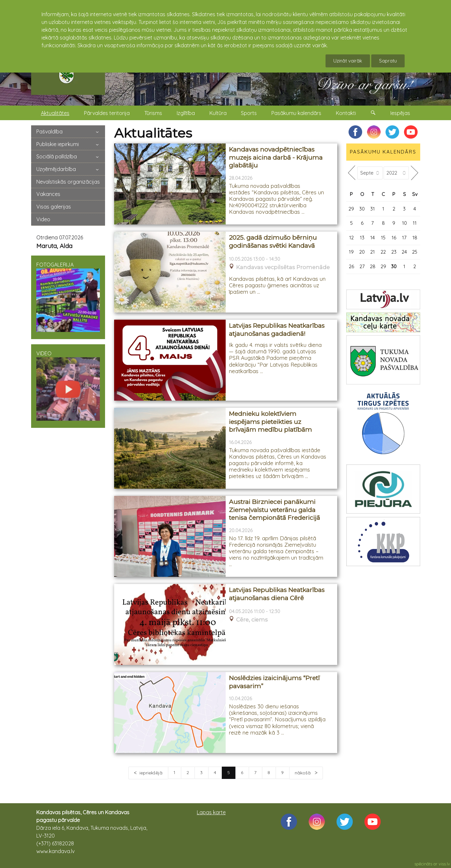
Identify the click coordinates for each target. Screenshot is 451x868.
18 (415, 238)
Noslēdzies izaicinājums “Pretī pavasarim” (274, 682)
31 (373, 209)
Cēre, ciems (252, 620)
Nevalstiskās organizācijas (68, 182)
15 (383, 238)
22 (383, 252)
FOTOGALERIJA (68, 297)
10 (404, 223)
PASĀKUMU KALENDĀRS (383, 152)
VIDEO (68, 385)
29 (351, 209)
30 (362, 209)
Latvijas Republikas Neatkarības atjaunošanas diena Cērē (277, 594)
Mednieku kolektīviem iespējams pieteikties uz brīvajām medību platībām (270, 422)
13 (362, 238)
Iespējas (400, 113)
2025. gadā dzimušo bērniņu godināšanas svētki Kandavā (273, 242)
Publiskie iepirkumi (58, 144)
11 (415, 223)
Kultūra (218, 113)
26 (351, 266)
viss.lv (444, 864)
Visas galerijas (54, 207)
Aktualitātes (55, 113)
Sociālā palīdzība (57, 156)
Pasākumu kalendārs (296, 113)
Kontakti (346, 113)
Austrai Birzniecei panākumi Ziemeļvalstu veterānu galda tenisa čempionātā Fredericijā (274, 510)
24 (404, 252)
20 (362, 252)
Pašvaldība (49, 131)
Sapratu (388, 61)
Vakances (48, 194)
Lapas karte (211, 812)
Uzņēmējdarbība (56, 169)
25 (415, 252)
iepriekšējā (151, 773)
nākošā (303, 773)
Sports (249, 113)
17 (404, 238)
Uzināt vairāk (348, 61)
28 (373, 266)
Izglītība (186, 113)
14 (373, 238)
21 (373, 252)
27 (362, 266)
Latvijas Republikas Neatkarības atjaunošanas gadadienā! (277, 330)
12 (351, 238)
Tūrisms (153, 113)
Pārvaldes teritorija (107, 113)
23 (394, 252)
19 (351, 252)
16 (394, 238)
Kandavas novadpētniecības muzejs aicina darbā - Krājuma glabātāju (276, 157)
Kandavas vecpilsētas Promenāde (283, 267)
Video (43, 219)
